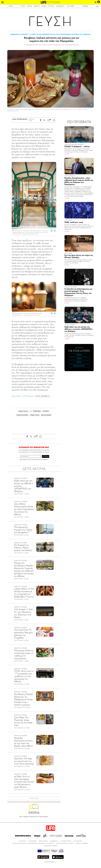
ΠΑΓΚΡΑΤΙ (46, 411)
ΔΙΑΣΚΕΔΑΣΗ (60, 6)
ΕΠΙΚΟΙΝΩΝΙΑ (33, 841)
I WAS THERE (70, 6)
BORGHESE (37, 411)
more (97, 6)
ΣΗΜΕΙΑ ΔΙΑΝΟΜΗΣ (82, 843)
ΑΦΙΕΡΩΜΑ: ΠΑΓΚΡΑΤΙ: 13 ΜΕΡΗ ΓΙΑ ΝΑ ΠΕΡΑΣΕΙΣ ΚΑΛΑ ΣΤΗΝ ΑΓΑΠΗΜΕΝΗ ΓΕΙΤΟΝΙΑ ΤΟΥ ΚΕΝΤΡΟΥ (51, 34)
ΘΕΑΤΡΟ (37, 6)
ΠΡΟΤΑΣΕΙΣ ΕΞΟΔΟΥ (79, 366)
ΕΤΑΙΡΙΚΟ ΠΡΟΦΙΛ (66, 841)
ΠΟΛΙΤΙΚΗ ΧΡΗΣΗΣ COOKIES (65, 843)
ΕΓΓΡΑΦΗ (46, 456)
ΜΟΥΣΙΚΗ (51, 6)
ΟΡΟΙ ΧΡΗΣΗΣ (23, 460)
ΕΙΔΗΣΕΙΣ (79, 355)
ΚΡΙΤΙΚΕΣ (79, 362)
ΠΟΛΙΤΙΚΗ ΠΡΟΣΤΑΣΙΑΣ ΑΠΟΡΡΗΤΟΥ (39, 460)
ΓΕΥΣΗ (23, 6)
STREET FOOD (35, 415)
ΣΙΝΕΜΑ (29, 6)
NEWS (11, 6)
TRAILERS (85, 6)
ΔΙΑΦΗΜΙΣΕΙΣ (54, 841)
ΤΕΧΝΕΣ (44, 6)
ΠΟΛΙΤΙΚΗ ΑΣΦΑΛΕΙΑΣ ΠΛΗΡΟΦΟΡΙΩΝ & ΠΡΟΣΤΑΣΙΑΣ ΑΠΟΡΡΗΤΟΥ (33, 843)
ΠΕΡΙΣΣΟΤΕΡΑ (34, 798)
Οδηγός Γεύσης (23, 411)
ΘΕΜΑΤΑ (79, 359)
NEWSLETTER (43, 841)
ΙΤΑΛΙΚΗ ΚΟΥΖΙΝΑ (22, 415)
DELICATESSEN (46, 415)
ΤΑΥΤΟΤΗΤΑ (22, 841)
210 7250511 (43, 396)
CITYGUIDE (54, 2)
